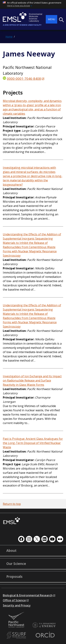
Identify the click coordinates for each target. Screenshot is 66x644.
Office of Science (14, 600)
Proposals (14, 577)
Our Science (16, 564)
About (11, 551)
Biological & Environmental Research (28, 595)
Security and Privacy (17, 605)
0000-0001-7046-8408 (24, 78)
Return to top (12, 504)
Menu (51, 19)
